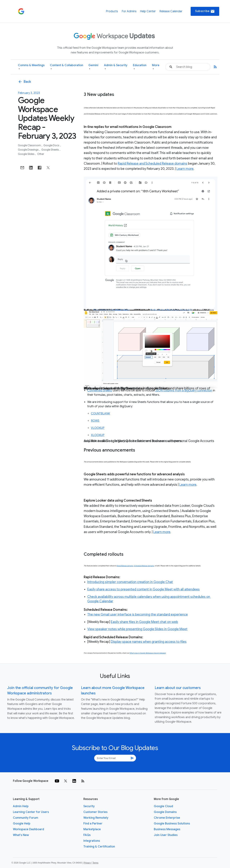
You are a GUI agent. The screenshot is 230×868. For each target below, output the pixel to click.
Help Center (148, 11)
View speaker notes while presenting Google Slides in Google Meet (137, 629)
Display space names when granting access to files (149, 642)
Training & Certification (99, 847)
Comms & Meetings (31, 67)
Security (89, 806)
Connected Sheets (100, 391)
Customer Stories (95, 812)
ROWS (95, 421)
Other (41, 154)
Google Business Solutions (172, 824)
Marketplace (92, 829)
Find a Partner (93, 824)
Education (140, 67)
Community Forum (26, 818)
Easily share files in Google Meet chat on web (144, 622)
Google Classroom (30, 145)
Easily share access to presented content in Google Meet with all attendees (143, 589)
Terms (95, 863)
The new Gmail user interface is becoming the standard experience (138, 615)
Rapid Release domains (125, 566)
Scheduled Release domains (144, 566)
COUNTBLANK (100, 414)
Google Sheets (50, 150)
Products (112, 11)
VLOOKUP (98, 428)
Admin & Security (116, 67)
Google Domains (165, 812)
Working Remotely (96, 818)
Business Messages (167, 829)
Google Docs (52, 145)
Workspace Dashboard (28, 829)
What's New (21, 835)
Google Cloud (163, 806)
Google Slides (27, 154)
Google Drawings (29, 150)
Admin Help (21, 806)
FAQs (87, 835)
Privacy (87, 863)
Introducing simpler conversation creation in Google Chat (130, 582)
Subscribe (205, 11)
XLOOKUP (98, 435)
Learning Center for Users (31, 812)
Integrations (92, 841)
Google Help (22, 824)
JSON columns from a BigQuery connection (184, 391)
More (156, 67)
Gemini (93, 67)
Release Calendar (171, 11)
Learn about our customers (178, 688)
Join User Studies (166, 835)
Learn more (185, 169)
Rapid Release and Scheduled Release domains (152, 164)
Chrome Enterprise (167, 818)
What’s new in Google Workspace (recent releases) (148, 653)
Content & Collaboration (67, 67)
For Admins (129, 11)
